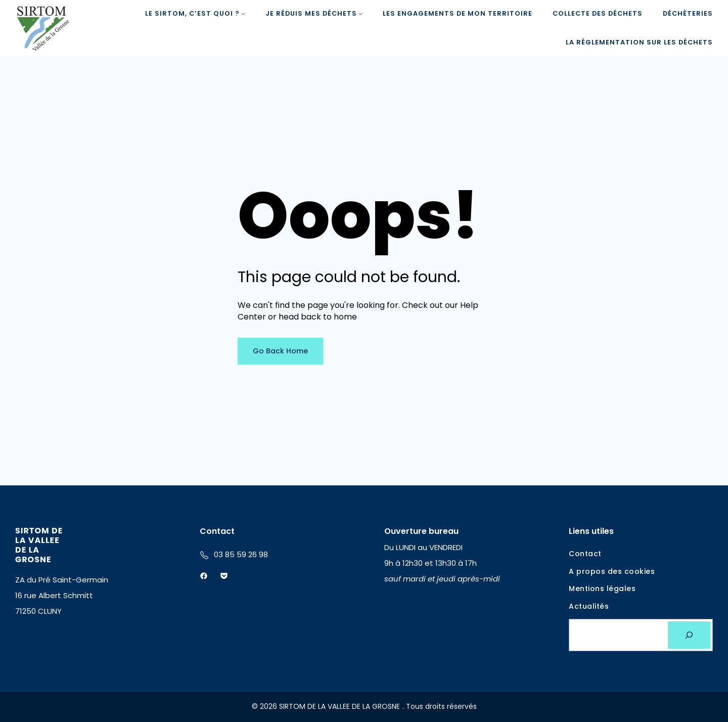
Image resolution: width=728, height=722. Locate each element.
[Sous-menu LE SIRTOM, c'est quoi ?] (243, 14)
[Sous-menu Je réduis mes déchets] (360, 14)
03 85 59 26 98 (241, 554)
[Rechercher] (689, 635)
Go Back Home (280, 351)
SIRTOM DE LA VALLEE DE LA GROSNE (39, 545)
